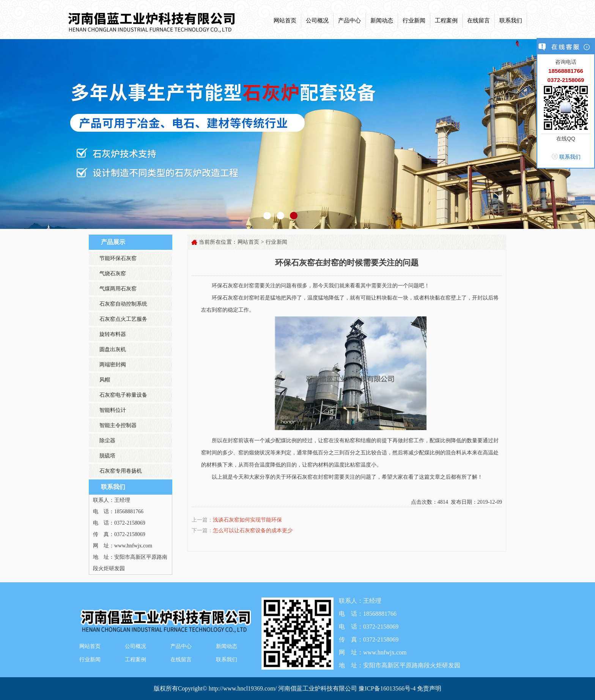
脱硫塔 (107, 456)
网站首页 (285, 20)
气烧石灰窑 (113, 274)
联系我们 (511, 20)
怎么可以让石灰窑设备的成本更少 (253, 531)
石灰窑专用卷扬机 (121, 471)
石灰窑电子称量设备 (123, 395)
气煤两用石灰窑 (118, 289)
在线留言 (479, 20)
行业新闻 (414, 20)
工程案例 (446, 20)
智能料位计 (113, 410)
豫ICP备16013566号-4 (388, 688)
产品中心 (349, 20)
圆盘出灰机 (113, 349)
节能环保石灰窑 (118, 258)
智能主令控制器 (118, 425)
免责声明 (429, 688)
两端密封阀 (113, 365)
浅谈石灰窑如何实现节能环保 (247, 520)
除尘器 (107, 441)
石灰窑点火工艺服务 (123, 319)
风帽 (105, 380)
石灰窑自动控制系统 (123, 304)
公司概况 (317, 20)
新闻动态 (382, 20)
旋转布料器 (113, 334)
